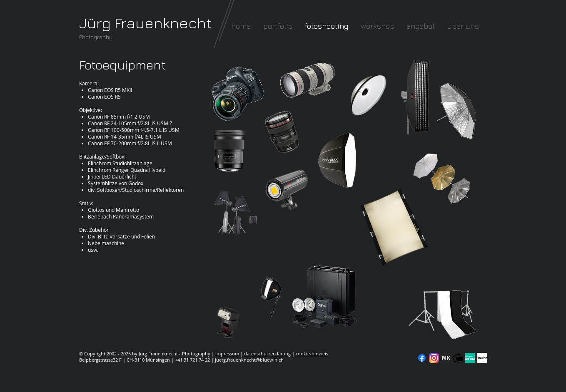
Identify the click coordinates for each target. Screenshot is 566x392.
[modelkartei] (446, 358)
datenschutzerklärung (267, 354)
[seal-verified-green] (470, 358)
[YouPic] (482, 358)
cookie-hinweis (312, 354)
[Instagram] (434, 358)
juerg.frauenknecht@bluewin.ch (249, 360)
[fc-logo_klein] (458, 358)
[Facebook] (422, 358)
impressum (227, 354)
